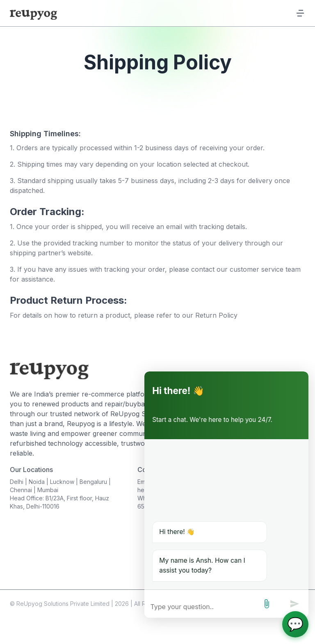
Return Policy (216, 315)
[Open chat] (295, 624)
